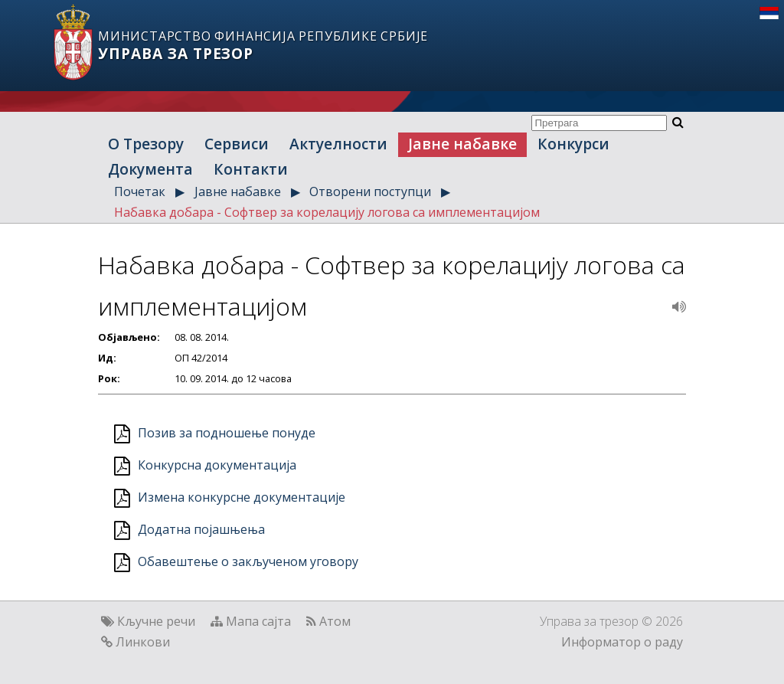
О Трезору (146, 144)
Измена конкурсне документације (242, 497)
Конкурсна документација (217, 465)
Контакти (251, 169)
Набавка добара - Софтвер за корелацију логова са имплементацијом (327, 212)
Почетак (140, 191)
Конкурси (573, 144)
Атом (335, 621)
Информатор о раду (622, 642)
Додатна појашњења (201, 529)
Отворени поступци (370, 191)
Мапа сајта (258, 621)
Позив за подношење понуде (227, 433)
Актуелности (338, 144)
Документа (150, 169)
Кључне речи (156, 621)
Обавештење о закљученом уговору (248, 561)
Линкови (143, 642)
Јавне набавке (462, 144)
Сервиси (237, 144)
